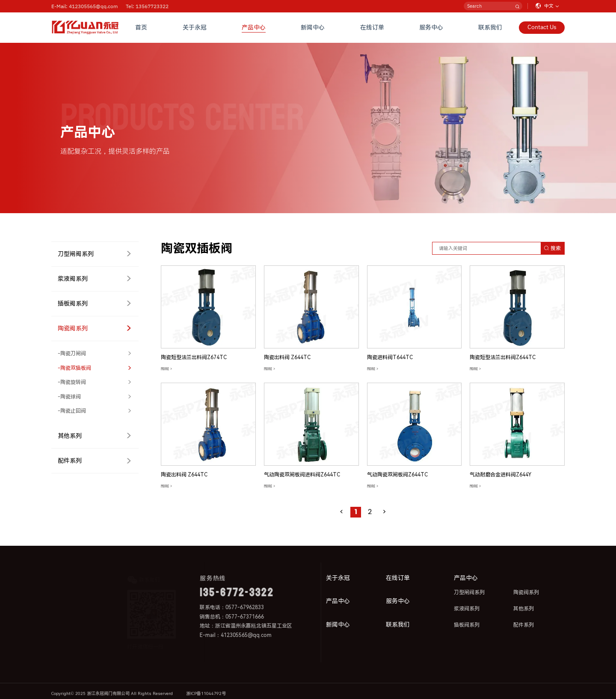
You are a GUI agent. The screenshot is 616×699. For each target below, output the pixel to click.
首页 (141, 27)
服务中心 (431, 27)
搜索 (552, 248)
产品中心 (254, 27)
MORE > (166, 369)
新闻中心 (313, 27)
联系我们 (490, 27)
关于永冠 (195, 27)
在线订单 (372, 27)
